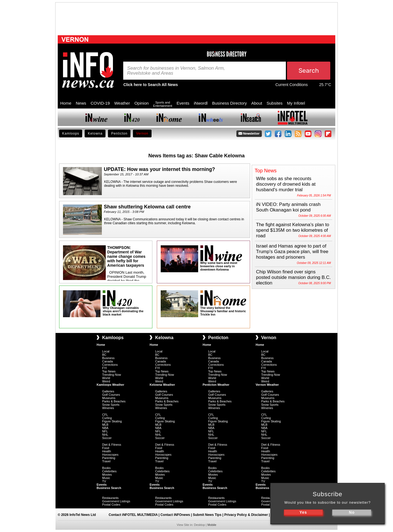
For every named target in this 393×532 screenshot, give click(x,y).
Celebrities (109, 471)
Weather (122, 103)
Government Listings (116, 501)
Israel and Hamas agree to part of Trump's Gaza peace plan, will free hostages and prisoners (292, 252)
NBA (105, 428)
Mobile (212, 525)
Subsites (274, 103)
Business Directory (229, 103)
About (257, 103)
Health (107, 451)
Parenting (109, 458)
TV (104, 481)
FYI (104, 368)
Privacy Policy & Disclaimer (246, 515)
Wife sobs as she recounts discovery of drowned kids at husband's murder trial (286, 184)
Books (106, 468)
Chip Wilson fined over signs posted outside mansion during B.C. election (294, 277)
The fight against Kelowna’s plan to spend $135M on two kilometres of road (293, 230)
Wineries (108, 408)
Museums (109, 398)
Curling (107, 418)
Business (108, 358)
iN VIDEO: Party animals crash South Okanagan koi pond (288, 207)
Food (106, 448)
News (81, 103)
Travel (106, 461)
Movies (107, 475)
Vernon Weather (267, 385)
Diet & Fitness (112, 445)
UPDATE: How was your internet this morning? (159, 169)
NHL (105, 435)
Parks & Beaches (114, 401)
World (106, 378)
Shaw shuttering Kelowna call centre (147, 207)
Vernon (142, 133)
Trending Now (112, 375)
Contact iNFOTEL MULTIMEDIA (133, 515)
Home (66, 103)
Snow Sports (111, 405)
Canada (108, 361)
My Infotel (296, 103)
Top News (109, 371)
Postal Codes (111, 505)
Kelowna (95, 133)
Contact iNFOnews (175, 515)
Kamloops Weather (110, 385)
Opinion (142, 103)
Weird (106, 381)
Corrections (110, 365)
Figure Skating (112, 421)
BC (104, 355)
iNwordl (201, 103)
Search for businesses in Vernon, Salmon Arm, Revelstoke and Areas (176, 71)
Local (106, 351)
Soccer (107, 438)
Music (106, 478)
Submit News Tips (207, 515)
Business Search (109, 488)
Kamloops (71, 133)
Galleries (108, 391)
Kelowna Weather (162, 385)
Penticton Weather (216, 385)
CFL (105, 415)
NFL (105, 431)
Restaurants (110, 498)
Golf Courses (111, 395)
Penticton (119, 133)
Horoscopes (110, 455)
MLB (105, 425)
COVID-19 (100, 103)
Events (183, 103)
